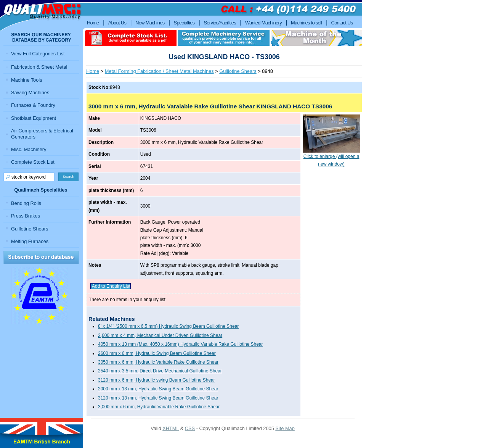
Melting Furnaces (30, 241)
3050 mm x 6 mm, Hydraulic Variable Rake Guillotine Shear (158, 362)
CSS (190, 428)
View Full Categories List (38, 54)
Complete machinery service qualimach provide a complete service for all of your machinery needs (224, 38)
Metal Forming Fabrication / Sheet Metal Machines (159, 71)
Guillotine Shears (238, 71)
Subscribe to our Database (41, 257)
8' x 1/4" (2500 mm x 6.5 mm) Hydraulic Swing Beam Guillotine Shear (168, 326)
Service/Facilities (220, 23)
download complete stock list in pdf (131, 38)
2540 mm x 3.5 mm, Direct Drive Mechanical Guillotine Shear (160, 371)
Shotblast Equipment (34, 118)
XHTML (171, 428)
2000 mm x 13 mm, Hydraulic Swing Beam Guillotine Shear (158, 389)
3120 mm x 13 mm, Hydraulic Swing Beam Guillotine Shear (158, 398)
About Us (117, 23)
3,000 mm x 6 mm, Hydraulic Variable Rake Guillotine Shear (159, 407)
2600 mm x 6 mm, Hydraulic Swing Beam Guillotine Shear (157, 353)
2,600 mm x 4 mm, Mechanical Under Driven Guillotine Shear (160, 335)
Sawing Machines (30, 93)
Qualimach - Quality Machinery (42, 16)
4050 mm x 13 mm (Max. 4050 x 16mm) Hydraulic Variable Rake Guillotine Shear (181, 344)
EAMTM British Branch (42, 433)
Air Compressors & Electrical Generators (42, 134)
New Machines (150, 23)
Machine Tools (27, 80)
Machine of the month (316, 38)
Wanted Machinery (263, 23)
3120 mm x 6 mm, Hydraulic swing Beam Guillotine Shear (157, 380)
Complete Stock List (33, 162)
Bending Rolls (26, 203)
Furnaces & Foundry (33, 105)
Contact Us (342, 23)
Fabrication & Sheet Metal (39, 67)
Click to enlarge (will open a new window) (331, 158)
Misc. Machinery (29, 149)
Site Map (285, 428)
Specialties (184, 23)
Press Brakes (26, 216)
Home (93, 71)
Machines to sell (307, 23)
